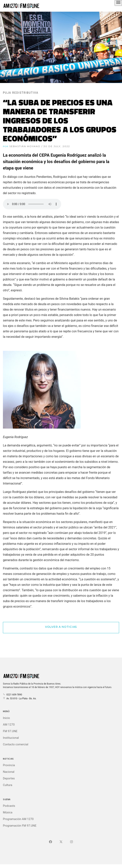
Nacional (9, 772)
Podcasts (9, 806)
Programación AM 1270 (18, 819)
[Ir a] (71, 842)
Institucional (11, 738)
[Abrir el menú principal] (118, 3)
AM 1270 (9, 725)
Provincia (9, 765)
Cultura (8, 785)
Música (8, 812)
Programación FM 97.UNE (20, 826)
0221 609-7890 (12, 695)
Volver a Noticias (61, 627)
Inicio (6, 718)
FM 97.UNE (10, 731)
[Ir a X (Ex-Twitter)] (61, 842)
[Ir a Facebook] (51, 842)
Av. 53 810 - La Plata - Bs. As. (20, 699)
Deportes (9, 778)
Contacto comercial (16, 744)
